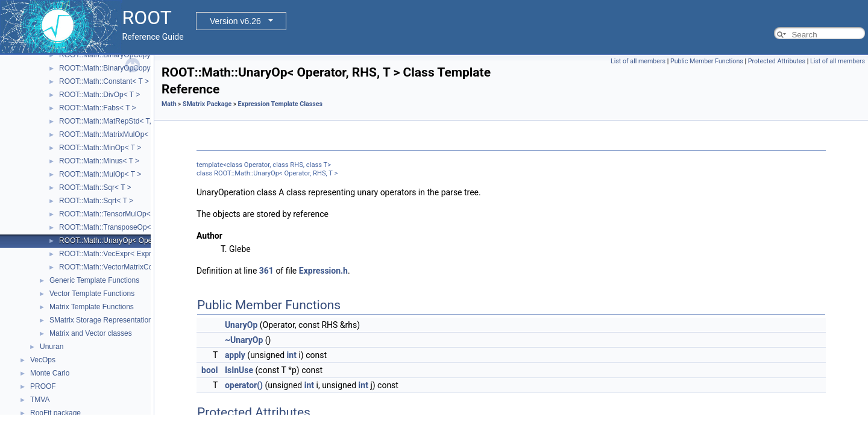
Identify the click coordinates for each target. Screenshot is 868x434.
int (292, 355)
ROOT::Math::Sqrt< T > (96, 201)
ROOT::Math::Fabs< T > (98, 108)
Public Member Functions (707, 61)
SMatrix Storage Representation (101, 320)
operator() (244, 385)
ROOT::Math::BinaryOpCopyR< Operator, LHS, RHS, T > (150, 68)
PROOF (43, 386)
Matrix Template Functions (92, 307)
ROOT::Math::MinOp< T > (100, 148)
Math (169, 104)
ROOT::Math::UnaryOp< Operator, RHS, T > (130, 241)
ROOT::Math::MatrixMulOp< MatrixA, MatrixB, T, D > (143, 134)
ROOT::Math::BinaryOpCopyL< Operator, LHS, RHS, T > (150, 55)
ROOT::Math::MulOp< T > (100, 174)
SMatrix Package (207, 104)
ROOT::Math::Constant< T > (104, 81)
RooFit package (55, 413)
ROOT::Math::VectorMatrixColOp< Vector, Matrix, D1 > (146, 267)
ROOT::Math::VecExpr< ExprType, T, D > (124, 254)
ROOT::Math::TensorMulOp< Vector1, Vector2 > (135, 214)
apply (235, 355)
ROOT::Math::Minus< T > (99, 161)
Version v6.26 (235, 21)
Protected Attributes (777, 61)
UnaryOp (241, 325)
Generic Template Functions (94, 280)
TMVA (40, 400)
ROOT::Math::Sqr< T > (95, 187)
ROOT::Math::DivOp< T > (99, 95)
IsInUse (239, 370)
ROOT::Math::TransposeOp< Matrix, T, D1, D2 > (136, 227)
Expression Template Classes (280, 104)
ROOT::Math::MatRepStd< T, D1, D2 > (121, 121)
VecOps (43, 360)
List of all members (638, 61)
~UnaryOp (244, 340)
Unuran (52, 347)
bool (209, 370)
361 (266, 271)
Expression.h (323, 271)
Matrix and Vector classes (91, 333)
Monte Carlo (50, 373)
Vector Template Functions (92, 294)
